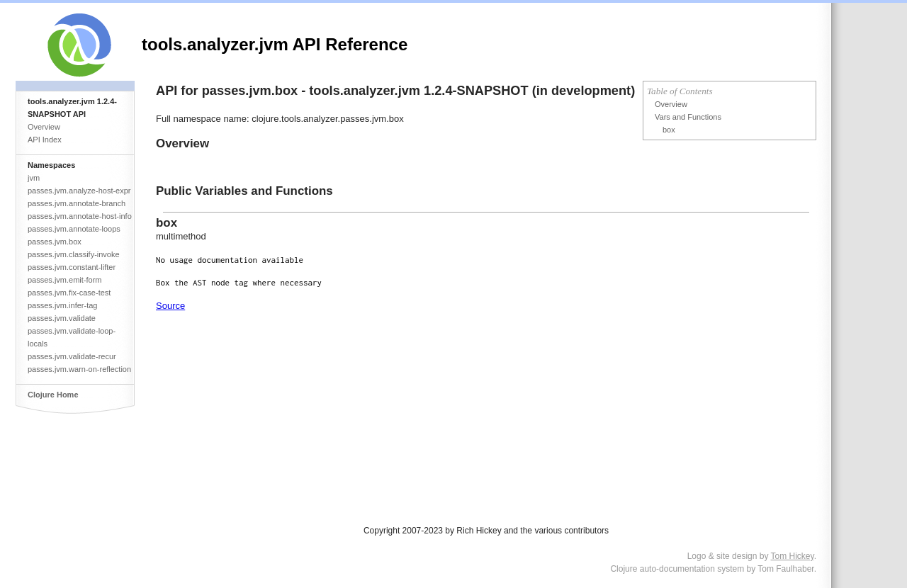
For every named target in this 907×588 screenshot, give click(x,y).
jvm (34, 178)
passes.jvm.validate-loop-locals (72, 337)
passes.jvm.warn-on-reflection (79, 369)
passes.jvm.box (55, 242)
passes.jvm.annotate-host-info (80, 216)
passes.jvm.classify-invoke (74, 254)
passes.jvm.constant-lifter (72, 267)
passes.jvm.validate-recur (72, 356)
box (669, 130)
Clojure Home (53, 395)
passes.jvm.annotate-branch (77, 203)
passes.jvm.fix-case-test (69, 293)
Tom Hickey (793, 556)
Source (170, 306)
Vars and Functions (688, 117)
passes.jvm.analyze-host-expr (79, 191)
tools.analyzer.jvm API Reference (275, 44)
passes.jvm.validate (62, 318)
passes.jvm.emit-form (65, 280)
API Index (45, 140)
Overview (44, 127)
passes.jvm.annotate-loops (74, 229)
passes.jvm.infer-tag (62, 305)
